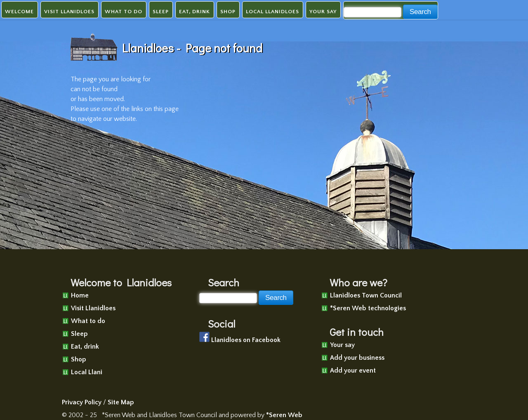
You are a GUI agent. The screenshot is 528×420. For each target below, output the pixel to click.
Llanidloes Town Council (366, 295)
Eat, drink (194, 12)
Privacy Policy (82, 402)
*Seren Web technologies (368, 308)
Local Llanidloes (272, 12)
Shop (228, 12)
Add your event (353, 370)
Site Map (121, 402)
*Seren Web (284, 415)
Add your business (357, 358)
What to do (124, 12)
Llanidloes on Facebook (246, 340)
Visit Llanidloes (69, 12)
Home (80, 295)
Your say (323, 12)
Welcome (19, 12)
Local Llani (87, 372)
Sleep (161, 12)
